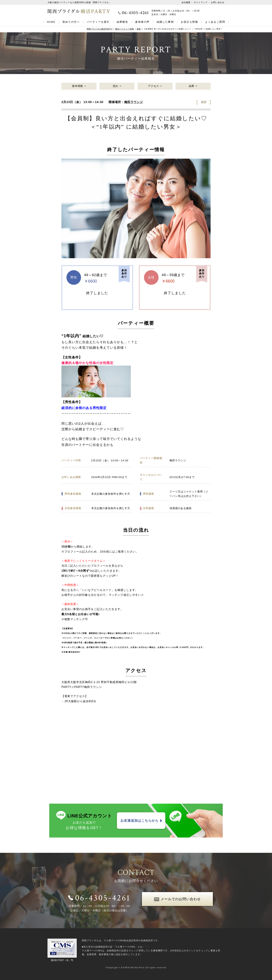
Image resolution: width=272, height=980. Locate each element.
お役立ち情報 (189, 22)
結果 (192, 86)
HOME (51, 22)
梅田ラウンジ (134, 102)
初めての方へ (71, 22)
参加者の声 (142, 22)
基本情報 (78, 86)
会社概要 (186, 2)
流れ (116, 86)
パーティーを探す (98, 22)
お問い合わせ (218, 2)
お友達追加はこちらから (139, 821)
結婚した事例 (165, 22)
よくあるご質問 (215, 22)
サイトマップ (201, 2)
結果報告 (122, 22)
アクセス (154, 86)
